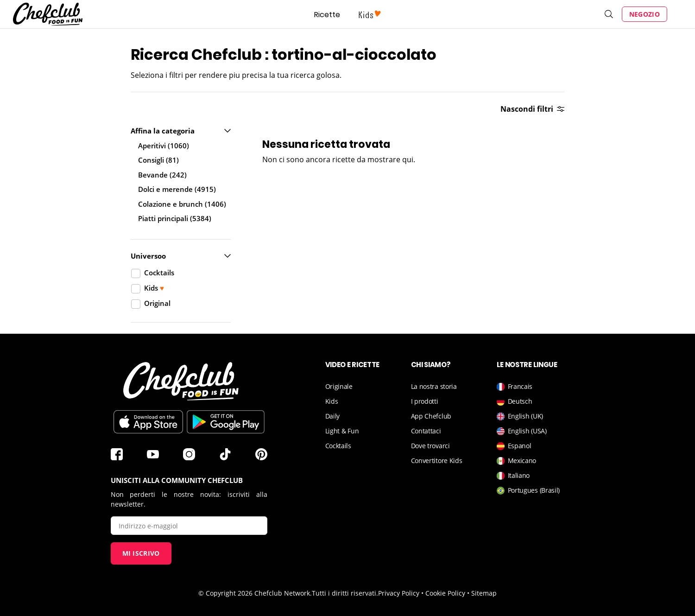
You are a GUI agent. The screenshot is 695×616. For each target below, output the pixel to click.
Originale (339, 386)
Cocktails (338, 446)
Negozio (644, 14)
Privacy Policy (399, 593)
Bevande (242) (162, 175)
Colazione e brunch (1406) (182, 204)
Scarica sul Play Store (226, 422)
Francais (515, 386)
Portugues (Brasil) (528, 490)
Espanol (514, 446)
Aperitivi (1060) (164, 146)
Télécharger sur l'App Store (148, 422)
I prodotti (425, 401)
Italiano (513, 475)
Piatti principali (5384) (175, 218)
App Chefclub (431, 416)
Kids (332, 401)
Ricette (327, 15)
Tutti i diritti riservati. (345, 593)
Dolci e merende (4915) (177, 189)
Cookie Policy (445, 593)
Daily (333, 416)
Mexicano (517, 460)
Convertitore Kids (437, 460)
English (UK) (520, 416)
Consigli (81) (158, 160)
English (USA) (522, 431)
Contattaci (426, 431)
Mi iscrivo (141, 553)
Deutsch (515, 401)
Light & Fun (342, 431)
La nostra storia (434, 386)
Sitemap (484, 593)
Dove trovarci (430, 446)
